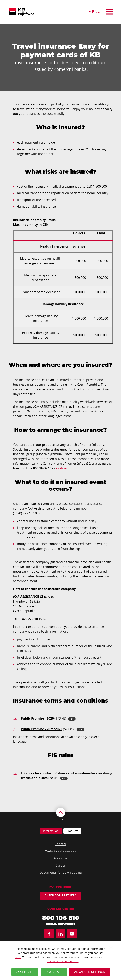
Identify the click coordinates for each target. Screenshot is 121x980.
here (18, 957)
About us (61, 858)
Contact (60, 844)
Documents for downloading (61, 872)
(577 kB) (52, 729)
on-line (61, 468)
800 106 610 (61, 918)
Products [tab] (72, 831)
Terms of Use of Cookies (63, 961)
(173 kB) (48, 718)
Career (60, 865)
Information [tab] (51, 831)
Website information (60, 851)
